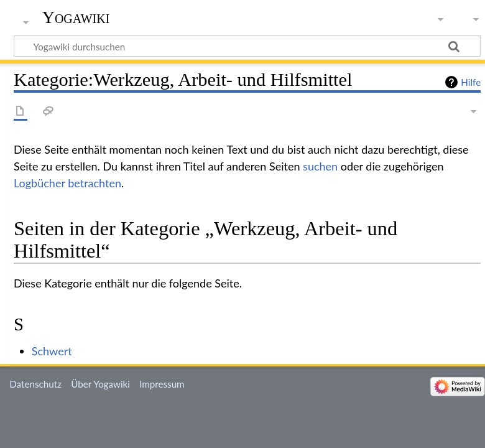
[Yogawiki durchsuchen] (247, 46)
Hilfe (471, 82)
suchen (320, 166)
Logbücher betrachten (67, 183)
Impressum (162, 384)
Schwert (52, 351)
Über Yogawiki (100, 384)
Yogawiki (76, 17)
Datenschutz (35, 384)
